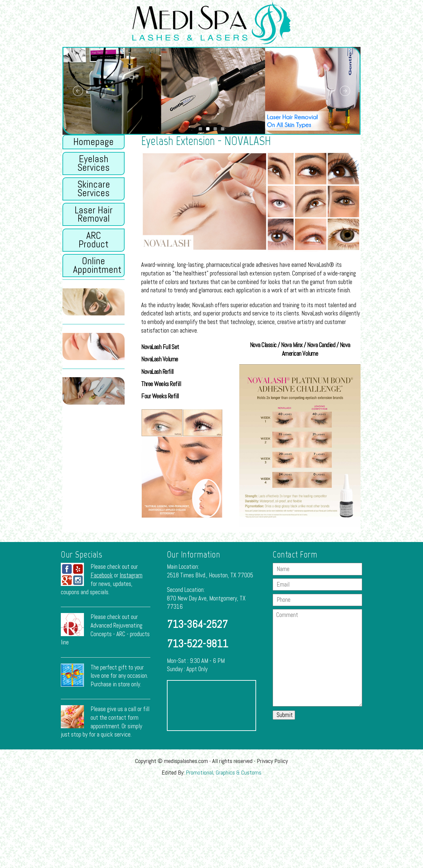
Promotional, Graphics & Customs (224, 772)
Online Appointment (97, 265)
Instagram (131, 575)
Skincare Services (94, 189)
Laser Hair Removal (94, 214)
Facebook (102, 575)
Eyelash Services (94, 163)
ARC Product (94, 240)
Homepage (94, 142)
